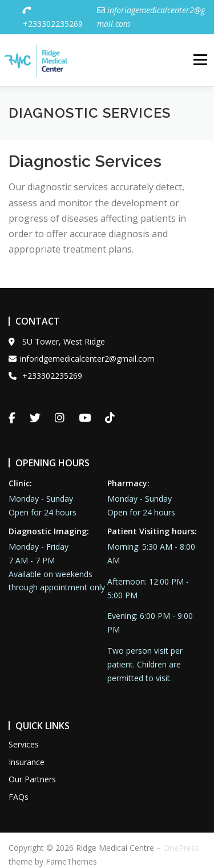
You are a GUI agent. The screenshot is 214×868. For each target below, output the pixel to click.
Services (24, 735)
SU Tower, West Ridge (57, 332)
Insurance (27, 753)
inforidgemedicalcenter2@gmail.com (82, 349)
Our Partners (32, 770)
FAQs (19, 788)
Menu (199, 56)
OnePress (181, 839)
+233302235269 (53, 17)
